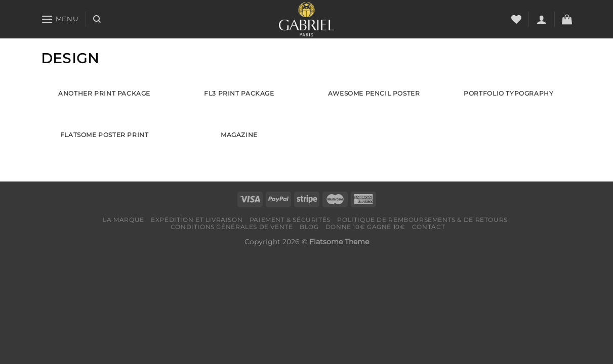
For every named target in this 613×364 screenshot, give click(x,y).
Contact (428, 227)
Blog (309, 227)
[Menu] (60, 19)
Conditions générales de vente (232, 227)
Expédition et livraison (197, 220)
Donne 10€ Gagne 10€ (365, 227)
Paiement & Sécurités (290, 220)
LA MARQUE (124, 220)
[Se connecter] (542, 19)
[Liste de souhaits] (516, 19)
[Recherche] (97, 19)
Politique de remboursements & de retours (422, 220)
